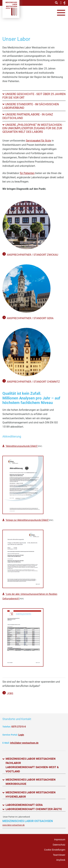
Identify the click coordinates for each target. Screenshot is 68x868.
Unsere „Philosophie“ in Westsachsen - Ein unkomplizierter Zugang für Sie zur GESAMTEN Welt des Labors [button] (33, 128)
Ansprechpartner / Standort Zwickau (33, 255)
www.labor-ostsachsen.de (14, 825)
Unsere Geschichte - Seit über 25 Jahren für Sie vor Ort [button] (34, 96)
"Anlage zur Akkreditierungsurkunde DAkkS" (27, 520)
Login (21, 735)
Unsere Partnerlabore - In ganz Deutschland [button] (28, 116)
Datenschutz (59, 845)
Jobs (10, 694)
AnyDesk (61, 860)
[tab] (34, 96)
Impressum (60, 840)
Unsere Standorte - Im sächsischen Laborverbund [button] (31, 106)
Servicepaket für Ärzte (39, 141)
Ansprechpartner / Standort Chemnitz (33, 382)
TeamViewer (59, 855)
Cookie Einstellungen (55, 850)
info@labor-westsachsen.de (24, 743)
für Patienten (27, 173)
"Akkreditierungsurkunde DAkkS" (22, 446)
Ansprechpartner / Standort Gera (30, 318)
